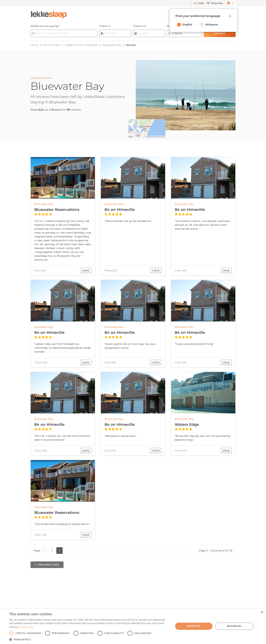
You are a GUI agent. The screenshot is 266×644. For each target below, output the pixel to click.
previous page (47, 565)
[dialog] (133, 626)
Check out (140, 26)
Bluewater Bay (112, 45)
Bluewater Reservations (57, 210)
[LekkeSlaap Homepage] (49, 14)
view (86, 271)
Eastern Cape (52, 45)
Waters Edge (187, 424)
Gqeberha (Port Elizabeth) (81, 45)
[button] (89, 639)
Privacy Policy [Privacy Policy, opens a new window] (27, 627)
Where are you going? (45, 26)
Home (34, 45)
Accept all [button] (194, 626)
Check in (105, 26)
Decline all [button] (234, 626)
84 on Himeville (120, 210)
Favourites (215, 3)
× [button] (262, 612)
